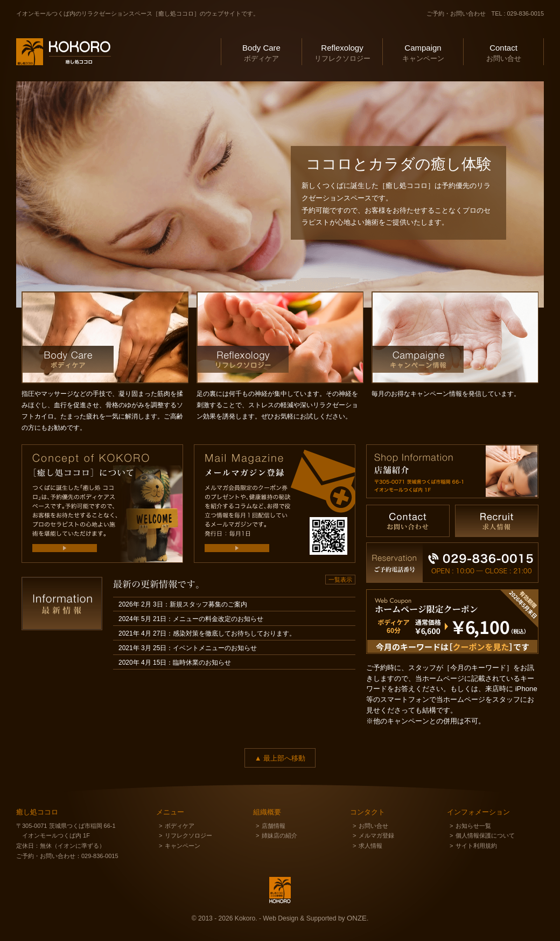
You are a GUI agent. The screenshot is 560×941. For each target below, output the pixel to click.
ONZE (357, 918)
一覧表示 (340, 580)
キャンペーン (423, 52)
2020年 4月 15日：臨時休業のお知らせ (175, 663)
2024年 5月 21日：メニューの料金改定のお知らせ (191, 619)
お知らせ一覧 (473, 826)
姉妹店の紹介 (279, 835)
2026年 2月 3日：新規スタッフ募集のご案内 (183, 604)
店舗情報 (274, 826)
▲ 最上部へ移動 (280, 758)
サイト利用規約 (476, 846)
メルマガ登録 (376, 835)
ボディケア (261, 52)
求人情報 (370, 846)
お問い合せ (503, 52)
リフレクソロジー (342, 52)
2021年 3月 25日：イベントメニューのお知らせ (188, 648)
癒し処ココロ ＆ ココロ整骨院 (56, 79)
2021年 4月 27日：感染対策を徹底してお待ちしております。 (207, 633)
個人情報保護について (485, 835)
